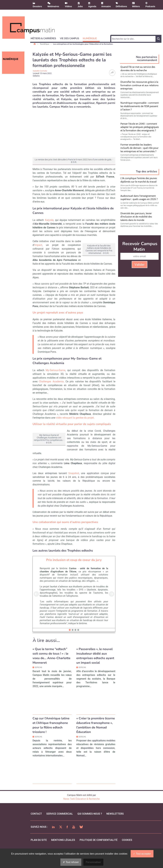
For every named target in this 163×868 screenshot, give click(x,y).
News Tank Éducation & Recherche (81, 810)
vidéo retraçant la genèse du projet (75, 421)
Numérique (45, 44)
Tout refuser (71, 862)
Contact (36, 825)
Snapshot (74, 485)
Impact (38, 245)
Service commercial (60, 825)
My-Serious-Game (55, 374)
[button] (45, 38)
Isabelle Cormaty (40, 71)
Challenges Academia (51, 385)
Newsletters (115, 825)
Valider (140, 265)
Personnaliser (93, 862)
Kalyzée (49, 220)
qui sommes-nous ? (90, 825)
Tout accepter (142, 854)
